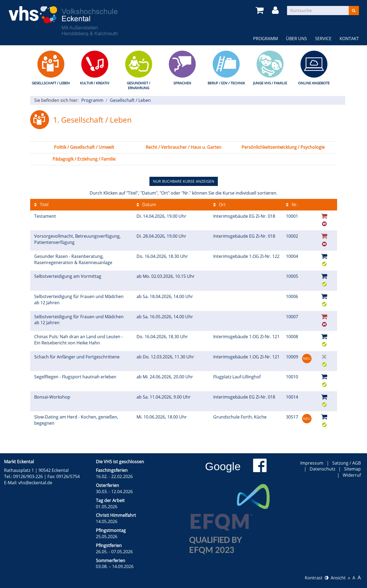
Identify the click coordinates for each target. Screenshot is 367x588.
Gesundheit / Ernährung (139, 86)
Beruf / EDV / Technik (226, 83)
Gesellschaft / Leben (51, 83)
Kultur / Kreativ (95, 83)
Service (323, 39)
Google (223, 466)
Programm (265, 39)
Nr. (292, 205)
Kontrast (317, 578)
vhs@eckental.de (35, 483)
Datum (146, 205)
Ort (219, 205)
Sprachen (182, 83)
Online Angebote (314, 83)
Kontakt (349, 39)
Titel (41, 205)
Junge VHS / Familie (270, 83)
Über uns (296, 39)
